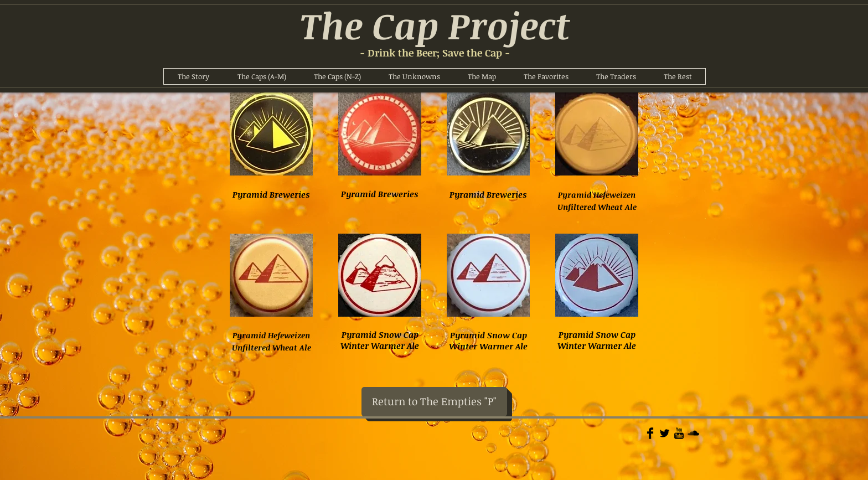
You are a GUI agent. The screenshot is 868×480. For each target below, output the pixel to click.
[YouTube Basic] (679, 433)
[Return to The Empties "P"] (434, 402)
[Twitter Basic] (665, 433)
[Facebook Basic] (650, 433)
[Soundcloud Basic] (693, 433)
